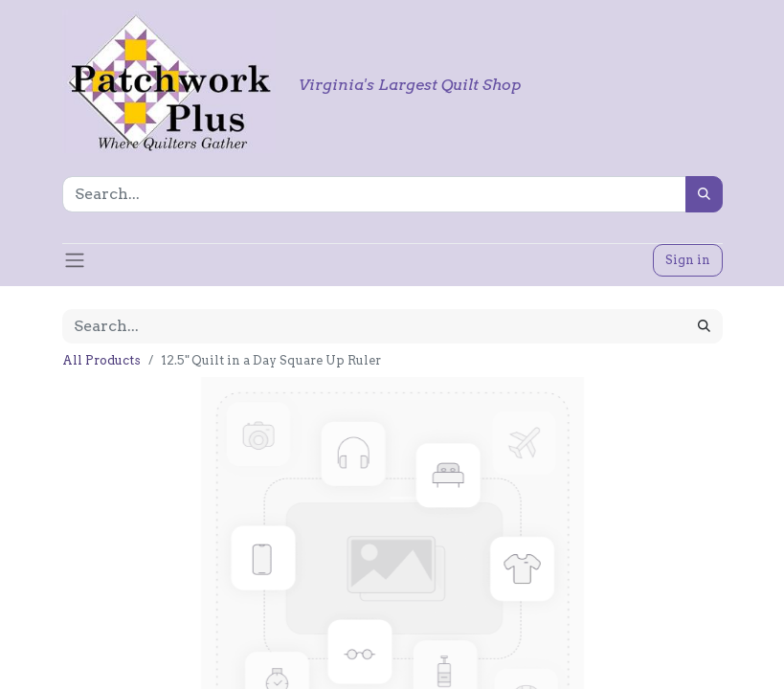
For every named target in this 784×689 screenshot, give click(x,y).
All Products (101, 360)
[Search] (704, 194)
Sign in (688, 260)
